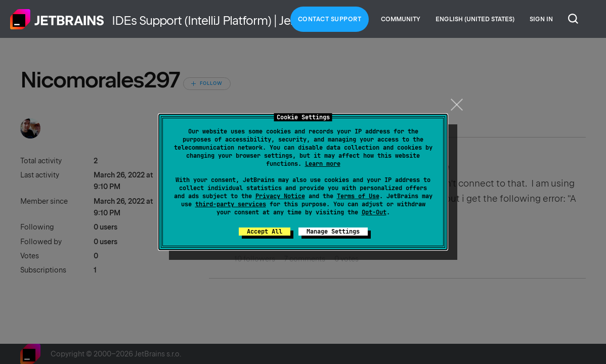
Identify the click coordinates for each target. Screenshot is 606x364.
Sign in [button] (541, 19)
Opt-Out (374, 212)
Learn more (323, 164)
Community (401, 19)
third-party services (231, 204)
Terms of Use (358, 196)
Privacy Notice (280, 196)
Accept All (265, 232)
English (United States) (475, 19)
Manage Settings (333, 232)
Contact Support (330, 19)
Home (57, 19)
